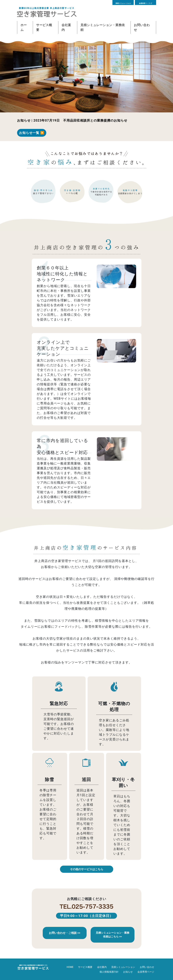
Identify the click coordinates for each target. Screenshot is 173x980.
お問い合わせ (142, 27)
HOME (70, 967)
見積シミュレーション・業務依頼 (103, 27)
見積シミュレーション (123, 967)
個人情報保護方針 (109, 972)
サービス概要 (44, 27)
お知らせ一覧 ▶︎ (32, 133)
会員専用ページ (146, 972)
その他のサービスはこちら (87, 869)
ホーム (24, 27)
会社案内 (66, 27)
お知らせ (128, 972)
